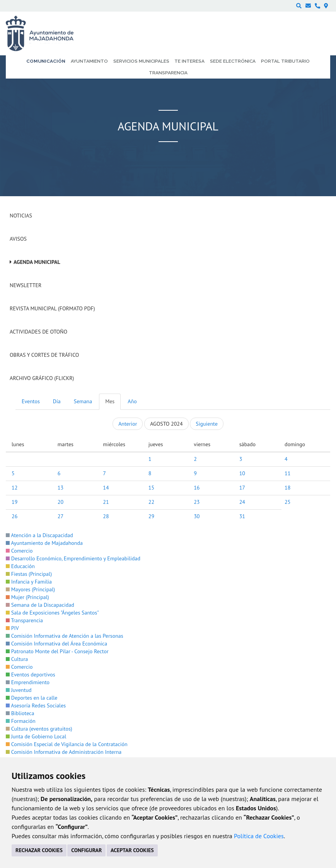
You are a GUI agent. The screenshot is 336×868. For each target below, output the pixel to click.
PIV (12, 628)
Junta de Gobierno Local (36, 736)
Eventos (31, 401)
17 (242, 488)
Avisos (18, 239)
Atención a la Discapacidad (39, 535)
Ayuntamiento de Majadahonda (44, 543)
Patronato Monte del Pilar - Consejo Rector (57, 651)
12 (14, 488)
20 (61, 502)
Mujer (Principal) (27, 597)
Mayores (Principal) (30, 589)
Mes (110, 401)
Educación (20, 566)
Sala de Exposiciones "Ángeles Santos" (52, 613)
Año (132, 401)
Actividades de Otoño (38, 332)
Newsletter (26, 285)
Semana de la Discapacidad (40, 605)
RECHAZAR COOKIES (39, 850)
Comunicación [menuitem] (46, 61)
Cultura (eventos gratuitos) (39, 729)
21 (106, 502)
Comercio (19, 551)
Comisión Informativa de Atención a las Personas (65, 636)
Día (57, 401)
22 (151, 502)
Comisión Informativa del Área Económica (56, 644)
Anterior (128, 424)
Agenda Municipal (37, 262)
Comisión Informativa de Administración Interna (64, 752)
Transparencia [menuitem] (168, 73)
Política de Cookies (259, 836)
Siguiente (206, 424)
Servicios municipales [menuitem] (141, 61)
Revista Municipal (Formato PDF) (52, 308)
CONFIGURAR (86, 850)
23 (197, 502)
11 (287, 473)
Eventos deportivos (31, 675)
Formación (21, 721)
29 (151, 516)
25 (287, 502)
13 (61, 488)
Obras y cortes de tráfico (44, 355)
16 (197, 488)
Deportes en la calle (32, 698)
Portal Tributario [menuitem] (285, 61)
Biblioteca (20, 713)
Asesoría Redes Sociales (36, 705)
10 (242, 473)
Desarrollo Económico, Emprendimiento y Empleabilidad (73, 558)
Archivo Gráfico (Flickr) (42, 378)
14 (106, 488)
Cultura (17, 659)
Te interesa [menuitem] (189, 61)
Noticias (21, 216)
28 (106, 516)
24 (242, 502)
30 (197, 516)
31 (242, 516)
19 (14, 502)
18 (287, 488)
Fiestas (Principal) (29, 574)
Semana (83, 401)
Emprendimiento (28, 682)
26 (14, 516)
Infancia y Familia (29, 582)
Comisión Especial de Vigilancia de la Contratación (67, 744)
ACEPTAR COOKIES (132, 850)
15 (151, 488)
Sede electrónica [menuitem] (233, 61)
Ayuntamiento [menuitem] (89, 61)
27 (61, 516)
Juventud (19, 690)
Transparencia (24, 620)
